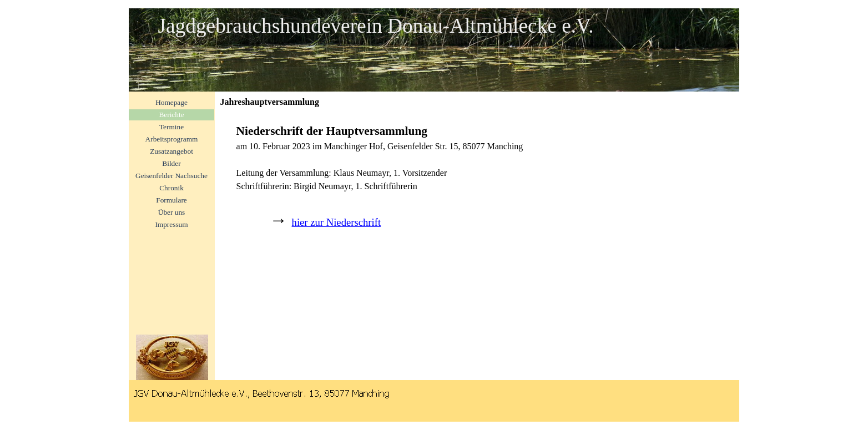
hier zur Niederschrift (337, 222)
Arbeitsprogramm (172, 139)
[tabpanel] (477, 184)
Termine (171, 127)
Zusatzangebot (171, 151)
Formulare (171, 200)
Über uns (172, 212)
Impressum (171, 224)
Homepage (171, 102)
